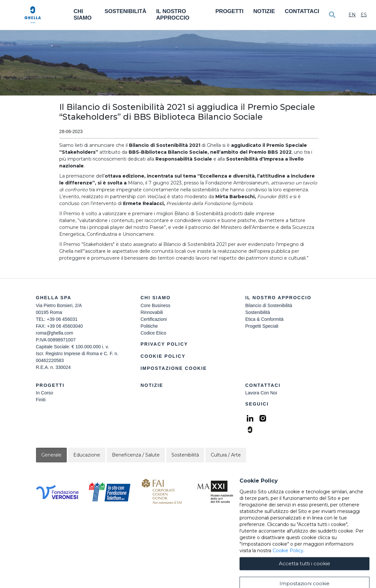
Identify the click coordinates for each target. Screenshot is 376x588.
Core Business (155, 305)
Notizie (264, 11)
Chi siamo (155, 298)
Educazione (87, 455)
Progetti (229, 11)
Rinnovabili (152, 312)
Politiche (149, 326)
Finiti (41, 400)
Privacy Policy (164, 344)
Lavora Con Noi (261, 393)
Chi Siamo (83, 15)
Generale (51, 455)
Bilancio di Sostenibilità (269, 305)
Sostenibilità (125, 11)
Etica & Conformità (264, 319)
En (352, 15)
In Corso (45, 393)
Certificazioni (153, 319)
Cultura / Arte (226, 455)
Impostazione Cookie (174, 368)
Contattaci (302, 11)
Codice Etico (153, 333)
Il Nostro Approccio (173, 15)
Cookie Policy (163, 356)
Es (364, 15)
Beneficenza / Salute (136, 455)
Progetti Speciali (262, 326)
